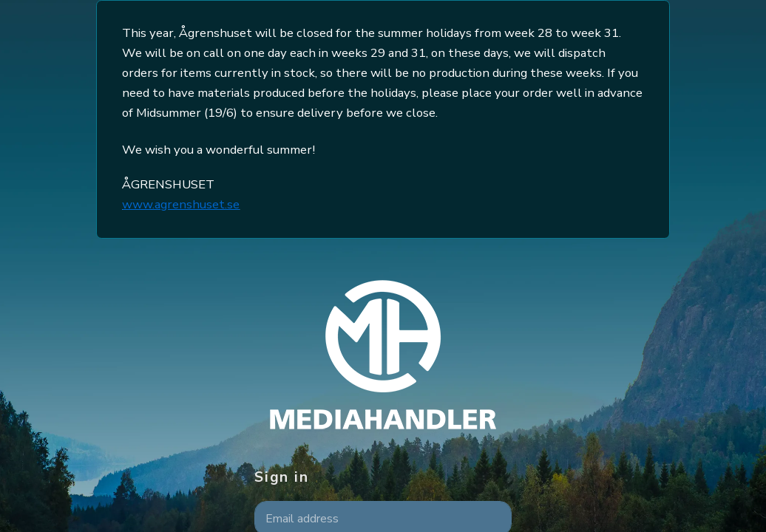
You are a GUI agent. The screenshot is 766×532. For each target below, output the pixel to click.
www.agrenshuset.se (181, 204)
